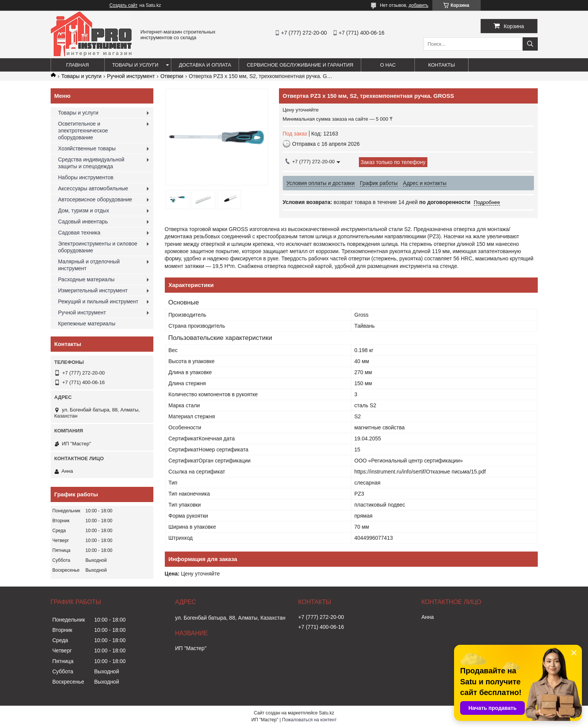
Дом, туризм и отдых (84, 210)
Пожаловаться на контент (309, 720)
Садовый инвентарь (83, 222)
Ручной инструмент (131, 76)
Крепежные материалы (87, 324)
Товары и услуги (135, 65)
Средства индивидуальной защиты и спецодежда (91, 163)
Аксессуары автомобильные (93, 188)
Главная (78, 65)
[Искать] (530, 44)
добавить (419, 5)
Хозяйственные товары (87, 148)
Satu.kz (327, 713)
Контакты (441, 65)
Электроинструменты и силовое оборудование (98, 247)
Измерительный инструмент (93, 290)
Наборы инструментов (86, 177)
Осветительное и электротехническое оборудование (83, 131)
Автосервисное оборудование (95, 199)
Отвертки (172, 76)
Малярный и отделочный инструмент (89, 265)
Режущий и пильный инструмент (98, 301)
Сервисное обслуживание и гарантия (300, 65)
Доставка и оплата (205, 65)
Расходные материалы (86, 279)
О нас (388, 65)
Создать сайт (124, 5)
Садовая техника (79, 233)
